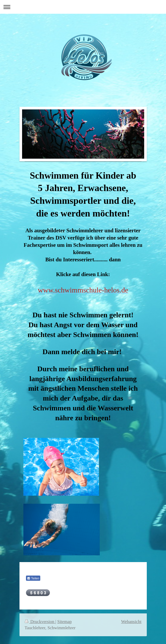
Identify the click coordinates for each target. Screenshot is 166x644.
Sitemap (65, 622)
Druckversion (40, 622)
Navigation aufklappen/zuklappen (83, 7)
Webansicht (131, 622)
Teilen (33, 578)
